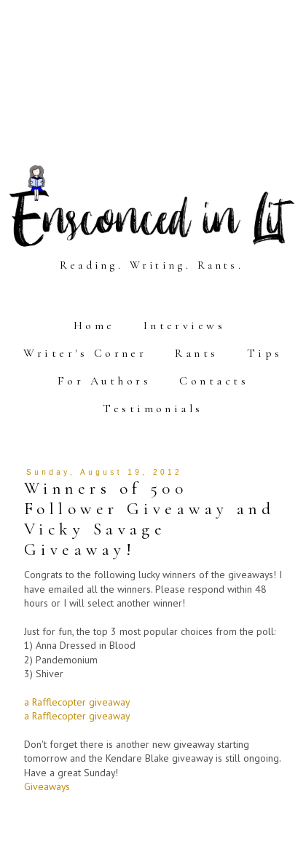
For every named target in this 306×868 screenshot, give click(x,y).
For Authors (104, 381)
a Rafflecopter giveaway (77, 702)
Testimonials (153, 409)
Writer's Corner (85, 353)
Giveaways (47, 786)
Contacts (214, 381)
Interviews (185, 325)
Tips (265, 353)
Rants (196, 353)
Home (94, 325)
